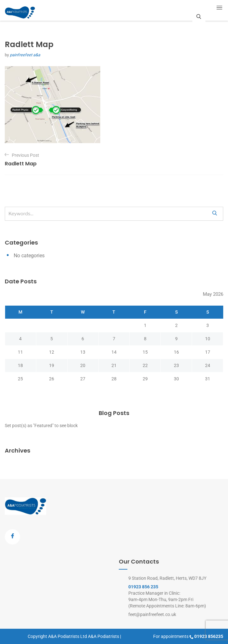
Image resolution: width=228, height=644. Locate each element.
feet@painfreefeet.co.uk (152, 614)
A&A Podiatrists (103, 636)
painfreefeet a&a (25, 55)
